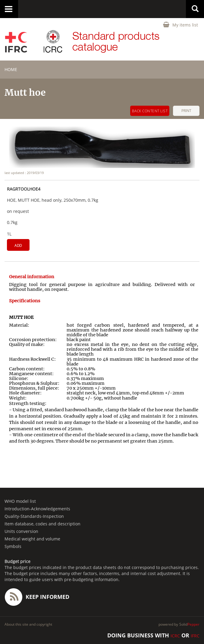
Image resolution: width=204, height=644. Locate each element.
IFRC (195, 636)
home (11, 69)
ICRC (175, 636)
